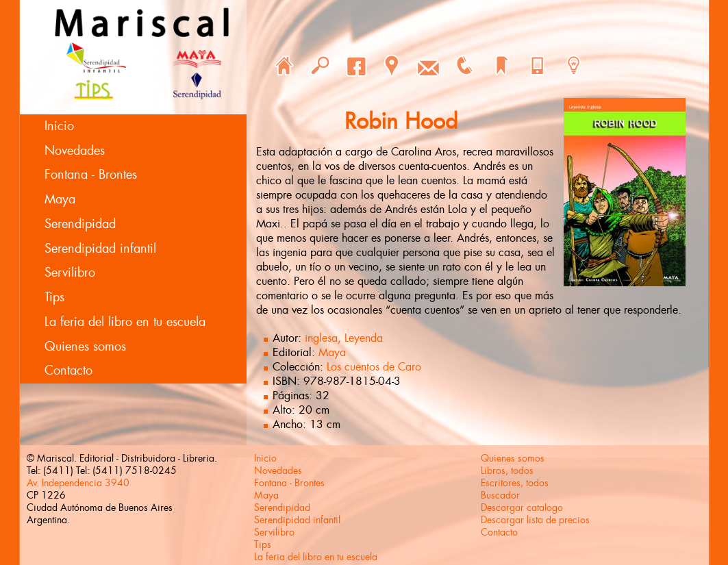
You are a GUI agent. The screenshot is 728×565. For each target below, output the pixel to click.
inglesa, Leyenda (344, 338)
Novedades (75, 151)
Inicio (59, 126)
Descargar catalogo (522, 507)
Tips (54, 297)
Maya (60, 199)
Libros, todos (507, 470)
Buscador (500, 495)
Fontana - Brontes (91, 175)
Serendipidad (80, 224)
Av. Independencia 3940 (78, 483)
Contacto (68, 371)
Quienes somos (85, 347)
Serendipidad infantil (100, 249)
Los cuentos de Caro (374, 367)
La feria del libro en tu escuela (125, 322)
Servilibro (70, 273)
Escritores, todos (515, 483)
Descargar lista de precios (535, 520)
